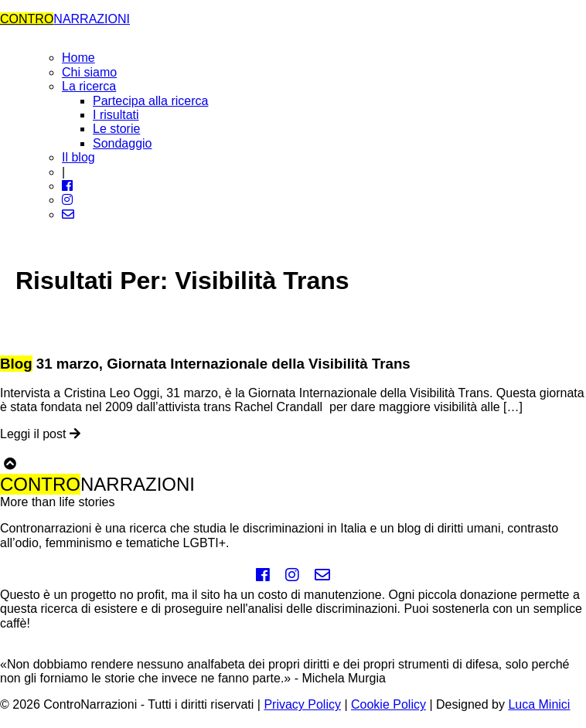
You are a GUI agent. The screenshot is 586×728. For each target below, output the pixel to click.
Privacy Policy (302, 704)
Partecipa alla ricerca (150, 101)
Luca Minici (539, 704)
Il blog (78, 157)
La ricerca (89, 86)
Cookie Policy (388, 704)
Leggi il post (40, 434)
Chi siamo (89, 72)
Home (78, 58)
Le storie (116, 129)
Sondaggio (123, 143)
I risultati (116, 115)
